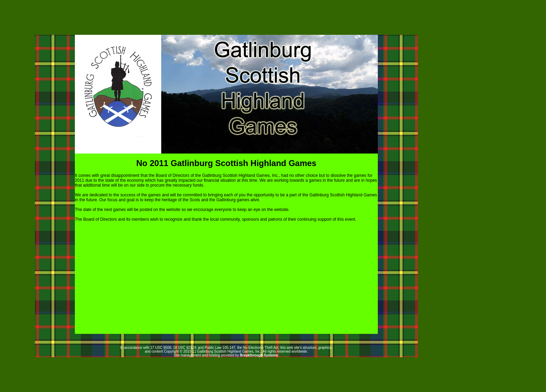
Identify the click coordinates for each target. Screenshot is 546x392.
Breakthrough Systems (259, 355)
